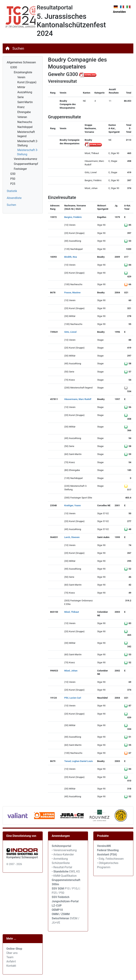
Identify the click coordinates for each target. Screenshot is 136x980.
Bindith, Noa (71, 257)
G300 (14, 67)
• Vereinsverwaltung (64, 850)
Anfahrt (11, 961)
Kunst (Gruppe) (27, 82)
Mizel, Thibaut (72, 612)
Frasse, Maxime (72, 293)
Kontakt (11, 966)
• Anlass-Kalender (63, 854)
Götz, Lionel (70, 332)
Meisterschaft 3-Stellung (27, 152)
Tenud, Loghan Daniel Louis (79, 761)
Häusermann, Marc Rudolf (78, 399)
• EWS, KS (66, 871)
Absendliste (14, 198)
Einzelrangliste (23, 72)
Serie (21, 97)
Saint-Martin (25, 102)
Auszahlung (25, 92)
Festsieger (20, 169)
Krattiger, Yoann (73, 505)
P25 (13, 184)
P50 (13, 179)
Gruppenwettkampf (26, 164)
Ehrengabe (24, 112)
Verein (21, 77)
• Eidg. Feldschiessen (110, 859)
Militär (21, 87)
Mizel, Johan (71, 671)
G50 (13, 174)
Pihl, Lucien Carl (73, 698)
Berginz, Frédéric (73, 217)
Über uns (12, 953)
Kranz (21, 107)
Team (10, 957)
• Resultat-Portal (62, 867)
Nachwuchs (25, 122)
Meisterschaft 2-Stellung (28, 143)
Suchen (18, 48)
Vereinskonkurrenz (25, 159)
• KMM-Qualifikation (64, 876)
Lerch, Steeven (72, 537)
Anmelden (119, 12)
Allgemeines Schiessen (21, 62)
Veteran (22, 117)
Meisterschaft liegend (26, 134)
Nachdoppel (25, 127)
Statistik (12, 191)
